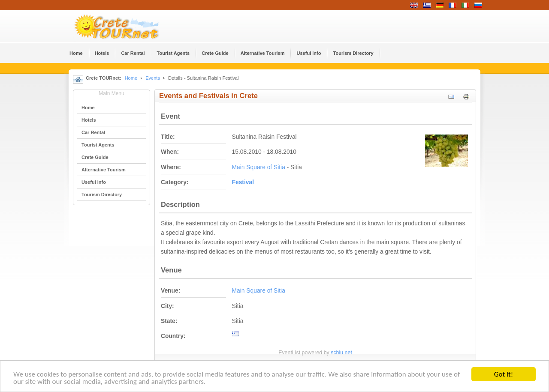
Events (153, 78)
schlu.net (341, 353)
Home (131, 78)
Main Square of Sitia (259, 167)
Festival (243, 182)
